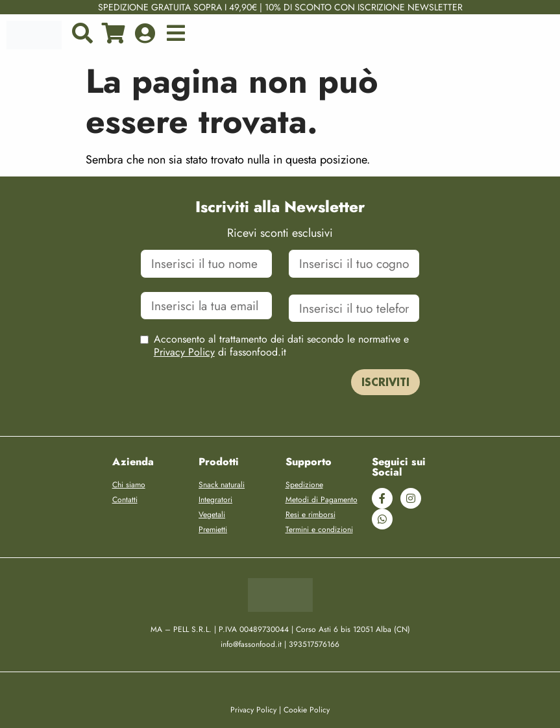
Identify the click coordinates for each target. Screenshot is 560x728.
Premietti (213, 529)
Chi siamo (129, 485)
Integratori (215, 500)
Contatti (125, 500)
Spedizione (304, 485)
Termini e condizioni (319, 529)
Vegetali (212, 515)
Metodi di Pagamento (322, 500)
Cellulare (354, 291)
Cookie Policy (307, 710)
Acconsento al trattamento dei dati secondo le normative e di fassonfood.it (281, 346)
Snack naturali (222, 485)
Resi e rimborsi (310, 515)
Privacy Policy (184, 352)
